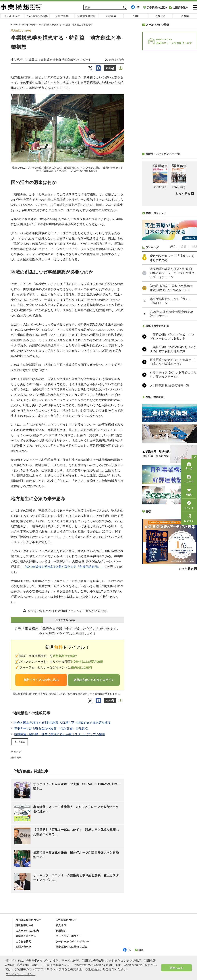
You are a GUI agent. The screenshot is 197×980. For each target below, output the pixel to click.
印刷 (110, 68)
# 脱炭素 (111, 16)
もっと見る (20, 742)
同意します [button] (176, 968)
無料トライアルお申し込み (41, 680)
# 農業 (185, 16)
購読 (139, 950)
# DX (136, 16)
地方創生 (17, 758)
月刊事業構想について (28, 920)
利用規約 (61, 931)
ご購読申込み (179, 7)
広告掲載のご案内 (155, 7)
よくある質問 (23, 941)
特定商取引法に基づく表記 (71, 947)
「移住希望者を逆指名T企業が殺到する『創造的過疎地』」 (64, 567)
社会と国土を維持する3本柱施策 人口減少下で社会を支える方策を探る (62, 723)
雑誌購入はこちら (26, 936)
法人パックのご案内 (27, 931)
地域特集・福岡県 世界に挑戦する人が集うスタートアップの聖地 (60, 734)
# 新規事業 (62, 16)
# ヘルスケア (13, 16)
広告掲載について (66, 920)
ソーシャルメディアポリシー (73, 941)
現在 (173, 247)
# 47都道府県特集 (37, 16)
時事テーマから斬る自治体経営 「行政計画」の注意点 (51, 728)
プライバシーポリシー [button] (21, 974)
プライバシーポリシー (69, 936)
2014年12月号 (115, 60)
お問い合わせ (23, 947)
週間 (184, 247)
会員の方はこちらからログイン (94, 680)
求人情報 (61, 925)
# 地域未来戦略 (87, 16)
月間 (194, 247)
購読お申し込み (25, 925)
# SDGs (160, 16)
